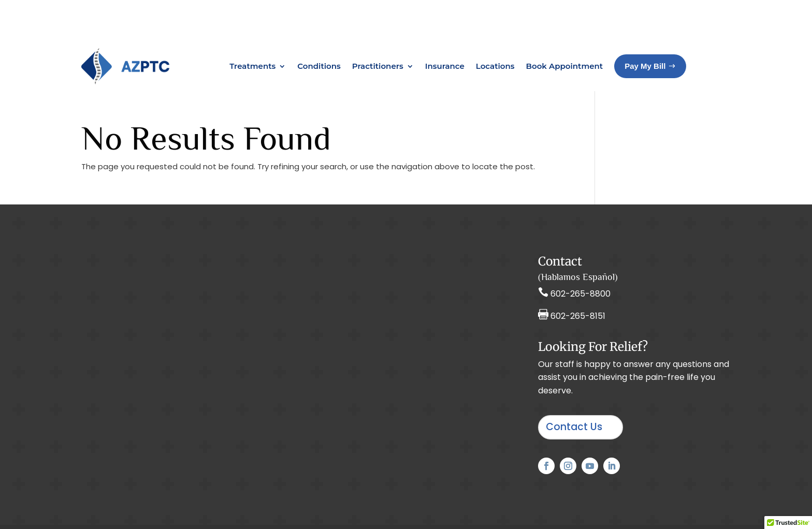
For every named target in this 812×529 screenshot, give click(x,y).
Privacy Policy (449, 506)
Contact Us (574, 385)
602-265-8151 (578, 275)
